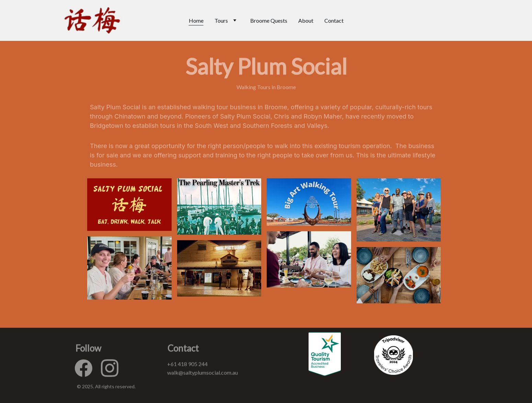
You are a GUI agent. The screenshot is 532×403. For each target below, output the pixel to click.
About (306, 20)
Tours (221, 20)
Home (196, 20)
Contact (334, 20)
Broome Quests (269, 20)
